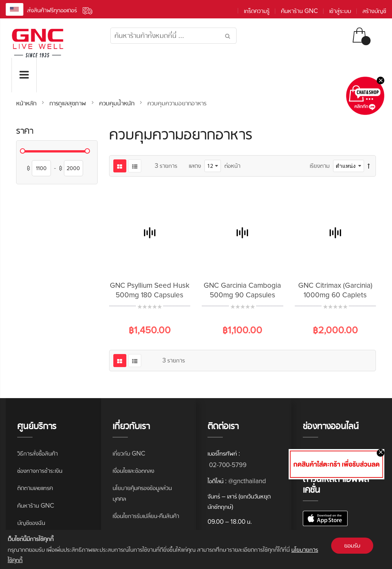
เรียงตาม (320, 166)
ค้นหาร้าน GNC (299, 11)
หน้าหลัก (27, 103)
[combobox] (173, 36)
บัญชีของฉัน (31, 523)
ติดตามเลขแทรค (35, 488)
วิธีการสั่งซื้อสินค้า (38, 453)
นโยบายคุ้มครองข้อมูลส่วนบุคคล (142, 493)
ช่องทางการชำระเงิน (40, 471)
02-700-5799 (227, 465)
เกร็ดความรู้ (257, 11)
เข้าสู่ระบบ (340, 11)
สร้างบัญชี (374, 11)
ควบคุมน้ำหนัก (118, 103)
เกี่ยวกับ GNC (129, 453)
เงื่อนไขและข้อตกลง (133, 471)
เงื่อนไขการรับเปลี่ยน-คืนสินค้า (146, 516)
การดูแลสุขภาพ (69, 103)
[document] (196, 549)
